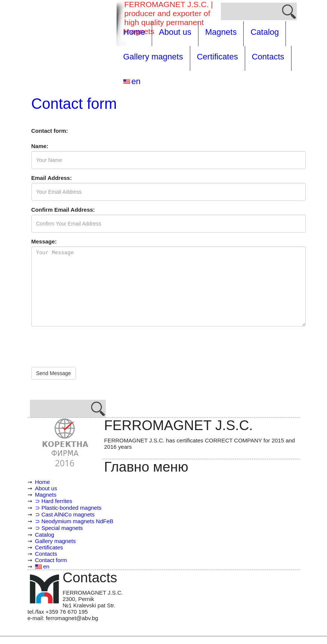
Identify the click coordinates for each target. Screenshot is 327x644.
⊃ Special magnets (59, 528)
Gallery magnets (153, 57)
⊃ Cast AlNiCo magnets (65, 514)
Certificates (218, 57)
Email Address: (52, 178)
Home (134, 32)
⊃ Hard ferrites (54, 501)
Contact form (51, 560)
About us (175, 32)
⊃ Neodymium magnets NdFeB (74, 521)
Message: (44, 241)
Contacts (268, 57)
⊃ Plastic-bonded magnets (68, 508)
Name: (40, 146)
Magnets (221, 32)
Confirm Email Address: (63, 210)
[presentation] (88, 347)
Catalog (265, 32)
